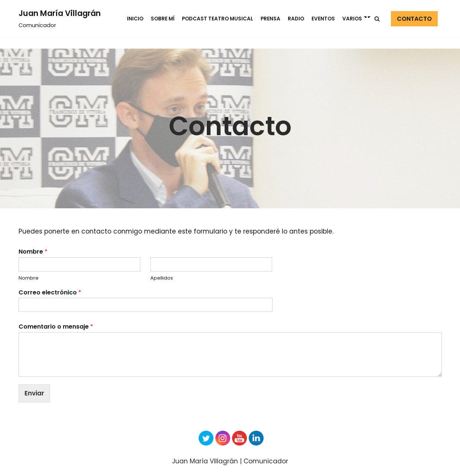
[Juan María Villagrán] (60, 19)
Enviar (34, 393)
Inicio (135, 19)
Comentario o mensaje (56, 327)
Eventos (323, 19)
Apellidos (162, 278)
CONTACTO (414, 19)
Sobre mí (163, 19)
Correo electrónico (50, 293)
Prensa (270, 19)
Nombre (33, 252)
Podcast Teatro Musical (218, 19)
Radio (296, 19)
